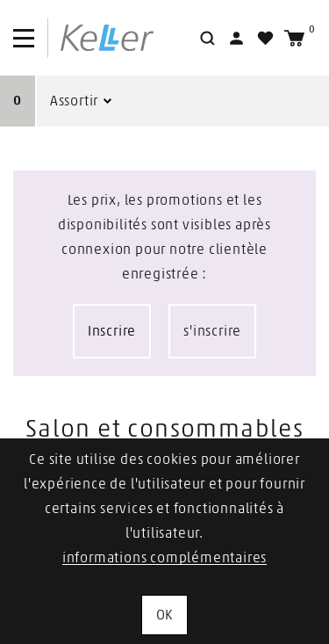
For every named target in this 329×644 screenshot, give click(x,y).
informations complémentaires (164, 558)
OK (165, 615)
